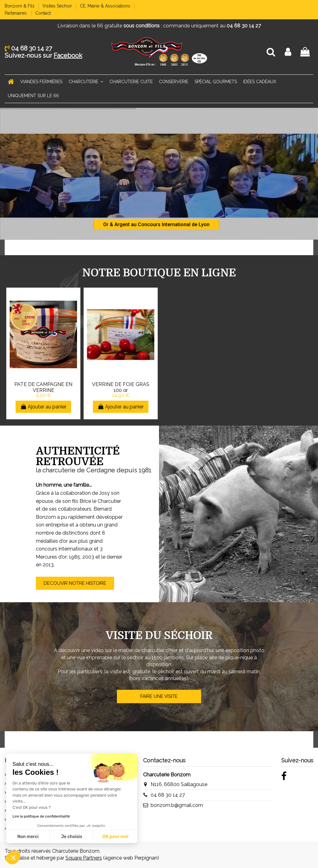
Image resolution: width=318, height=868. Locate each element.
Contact (43, 13)
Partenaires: (17, 13)
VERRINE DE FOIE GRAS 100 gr (121, 387)
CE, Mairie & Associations (106, 6)
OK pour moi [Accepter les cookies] (62, 837)
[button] (13, 857)
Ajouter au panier (43, 407)
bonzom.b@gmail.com (177, 805)
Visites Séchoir (58, 6)
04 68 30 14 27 (168, 795)
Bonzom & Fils (20, 6)
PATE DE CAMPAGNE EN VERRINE (43, 387)
